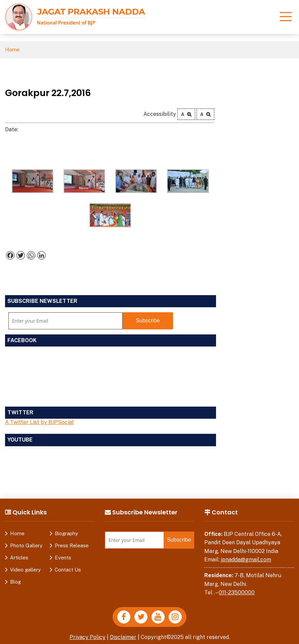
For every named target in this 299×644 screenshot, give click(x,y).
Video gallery (25, 570)
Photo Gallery (26, 545)
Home (12, 50)
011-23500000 (237, 592)
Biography (66, 533)
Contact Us (68, 570)
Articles (19, 558)
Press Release (72, 545)
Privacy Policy (87, 637)
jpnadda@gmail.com (246, 560)
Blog (15, 582)
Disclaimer (123, 637)
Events (63, 558)
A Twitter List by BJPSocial (39, 423)
